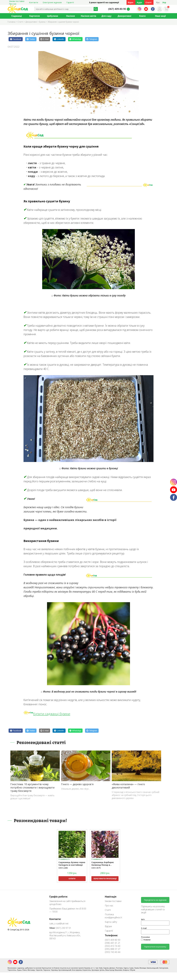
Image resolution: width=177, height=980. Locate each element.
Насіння (71, 16)
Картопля (35, 16)
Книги (142, 16)
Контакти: (55, 919)
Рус (158, 2)
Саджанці (17, 16)
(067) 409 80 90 (113, 940)
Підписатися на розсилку (155, 947)
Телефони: (111, 935)
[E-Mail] (45, 39)
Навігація (111, 897)
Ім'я (143, 919)
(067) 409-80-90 (117, 9)
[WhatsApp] (75, 39)
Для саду (106, 16)
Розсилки (145, 937)
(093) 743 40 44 (113, 952)
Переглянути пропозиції (105, 879)
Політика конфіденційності (113, 916)
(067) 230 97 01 (60, 928)
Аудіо (139, 2)
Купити (72, 879)
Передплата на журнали (155, 900)
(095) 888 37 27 (113, 949)
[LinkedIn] (59, 39)
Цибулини (52, 16)
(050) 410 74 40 (113, 946)
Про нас (13, 4)
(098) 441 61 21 (113, 943)
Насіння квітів (89, 16)
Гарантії (70, 2)
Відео (131, 2)
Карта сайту (111, 922)
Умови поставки (113, 901)
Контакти (34, 2)
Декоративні (124, 16)
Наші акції (160, 16)
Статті (149, 2)
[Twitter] (31, 39)
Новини (146, 940)
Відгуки (108, 926)
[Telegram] (92, 39)
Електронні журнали (52, 2)
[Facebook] (16, 39)
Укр (164, 2)
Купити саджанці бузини (52, 714)
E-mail (144, 928)
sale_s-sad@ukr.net (59, 924)
